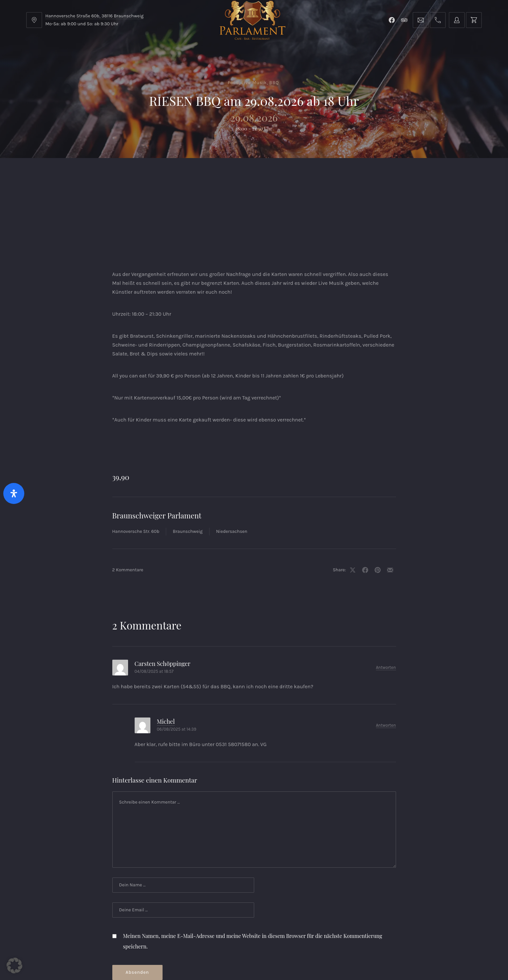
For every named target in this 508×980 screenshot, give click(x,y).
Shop (178, 174)
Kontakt (220, 174)
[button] (14, 966)
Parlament (133, 174)
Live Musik (254, 83)
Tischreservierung (447, 174)
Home (46, 174)
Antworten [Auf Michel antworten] (386, 673)
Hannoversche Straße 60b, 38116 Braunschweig (94, 16)
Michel (166, 669)
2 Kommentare (128, 517)
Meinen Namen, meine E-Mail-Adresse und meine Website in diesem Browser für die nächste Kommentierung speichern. (253, 889)
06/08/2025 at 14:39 (177, 677)
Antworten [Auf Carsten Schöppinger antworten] (386, 615)
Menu (87, 174)
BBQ (274, 83)
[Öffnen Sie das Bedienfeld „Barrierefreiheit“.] (14, 493)
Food (234, 83)
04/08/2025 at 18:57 (154, 619)
